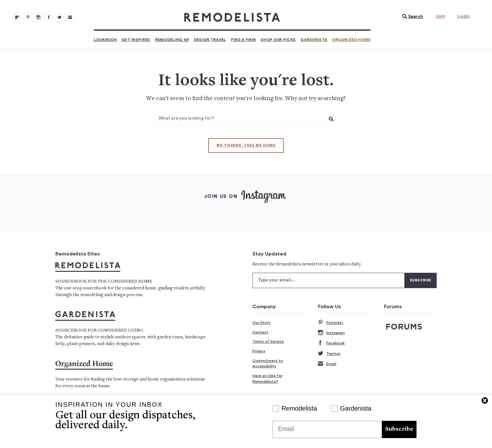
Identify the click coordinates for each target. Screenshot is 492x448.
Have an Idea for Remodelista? (267, 379)
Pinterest (331, 323)
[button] (411, 17)
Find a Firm (243, 40)
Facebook (331, 343)
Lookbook (105, 40)
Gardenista (314, 40)
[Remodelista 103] (49, 17)
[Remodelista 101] (28, 17)
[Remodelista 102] (38, 17)
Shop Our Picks (278, 40)
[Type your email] (329, 280)
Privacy (259, 351)
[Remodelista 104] (60, 17)
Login (464, 16)
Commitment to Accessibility (268, 364)
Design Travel (210, 40)
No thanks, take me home (246, 145)
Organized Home (351, 40)
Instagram (331, 333)
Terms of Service (268, 342)
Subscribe (399, 429)
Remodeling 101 (172, 40)
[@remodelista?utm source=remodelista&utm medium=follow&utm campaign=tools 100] (17, 17)
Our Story (262, 323)
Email (327, 364)
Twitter (329, 354)
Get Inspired (136, 40)
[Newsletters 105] (70, 17)
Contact (260, 332)
